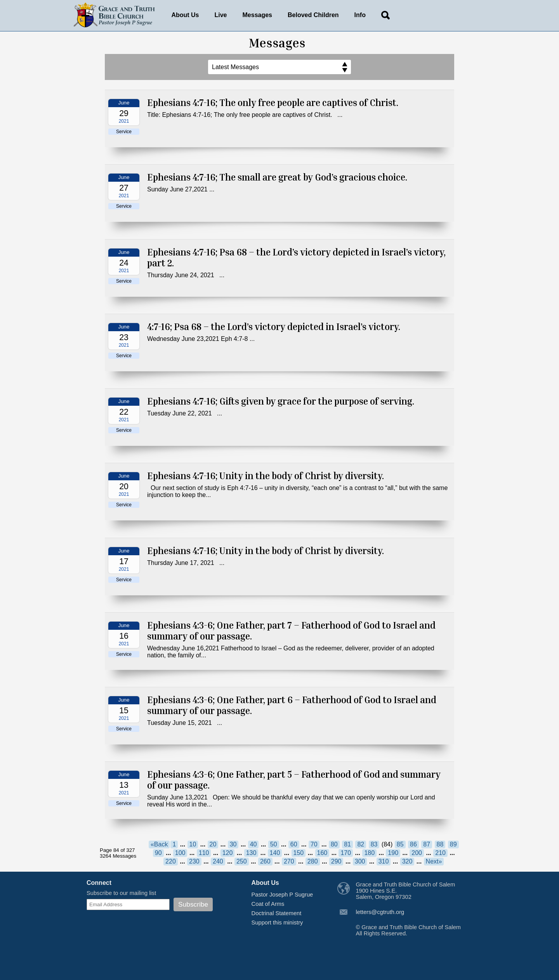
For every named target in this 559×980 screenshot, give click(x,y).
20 (213, 844)
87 (427, 844)
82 (361, 844)
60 (294, 844)
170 (346, 853)
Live (221, 15)
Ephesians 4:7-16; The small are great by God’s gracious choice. (277, 177)
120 (228, 853)
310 (384, 861)
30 (233, 844)
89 (453, 844)
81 (347, 844)
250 (242, 861)
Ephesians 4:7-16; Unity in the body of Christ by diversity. (266, 476)
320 (407, 861)
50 (274, 844)
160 (322, 853)
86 (413, 844)
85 (400, 844)
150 (299, 853)
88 (440, 844)
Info (360, 15)
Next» (434, 861)
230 (194, 861)
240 (218, 861)
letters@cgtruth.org (380, 912)
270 (289, 861)
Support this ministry (277, 923)
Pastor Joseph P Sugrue (282, 895)
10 (193, 844)
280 (313, 861)
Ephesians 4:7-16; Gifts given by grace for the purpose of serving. (281, 401)
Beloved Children (313, 15)
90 (158, 853)
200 (417, 853)
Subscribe (193, 904)
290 (336, 861)
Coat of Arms (268, 904)
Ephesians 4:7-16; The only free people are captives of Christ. (273, 103)
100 (180, 853)
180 (369, 853)
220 (171, 861)
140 (275, 853)
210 (440, 853)
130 (251, 853)
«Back (159, 844)
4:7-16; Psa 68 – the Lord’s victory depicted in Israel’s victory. (274, 327)
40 (253, 844)
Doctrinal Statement (277, 913)
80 (334, 844)
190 (393, 853)
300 (360, 861)
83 (374, 844)
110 (204, 853)
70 (314, 844)
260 (265, 861)
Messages (258, 15)
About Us (185, 15)
